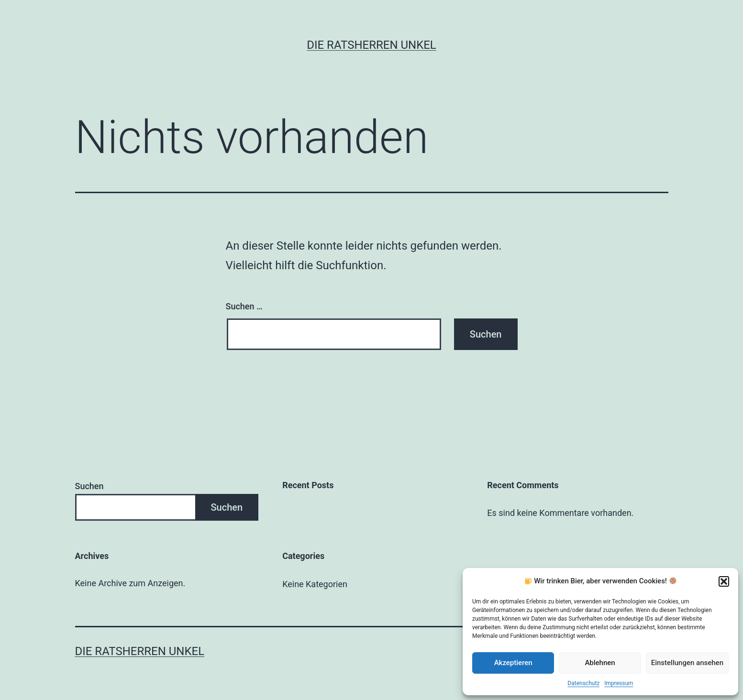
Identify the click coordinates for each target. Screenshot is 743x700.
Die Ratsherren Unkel (371, 45)
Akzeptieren (513, 663)
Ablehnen (600, 663)
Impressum (619, 683)
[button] (724, 581)
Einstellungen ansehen (687, 663)
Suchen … (244, 306)
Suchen (89, 486)
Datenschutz (583, 683)
